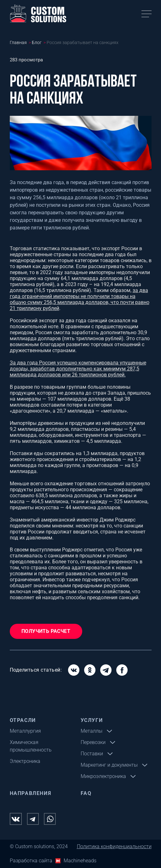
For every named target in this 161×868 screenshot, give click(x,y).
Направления (31, 793)
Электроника (25, 761)
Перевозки (93, 742)
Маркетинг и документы (109, 765)
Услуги (92, 720)
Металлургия (25, 731)
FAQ (86, 793)
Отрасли (23, 720)
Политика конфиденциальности (114, 846)
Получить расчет (46, 631)
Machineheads (80, 861)
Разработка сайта (31, 861)
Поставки (92, 754)
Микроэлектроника (103, 776)
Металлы (92, 731)
